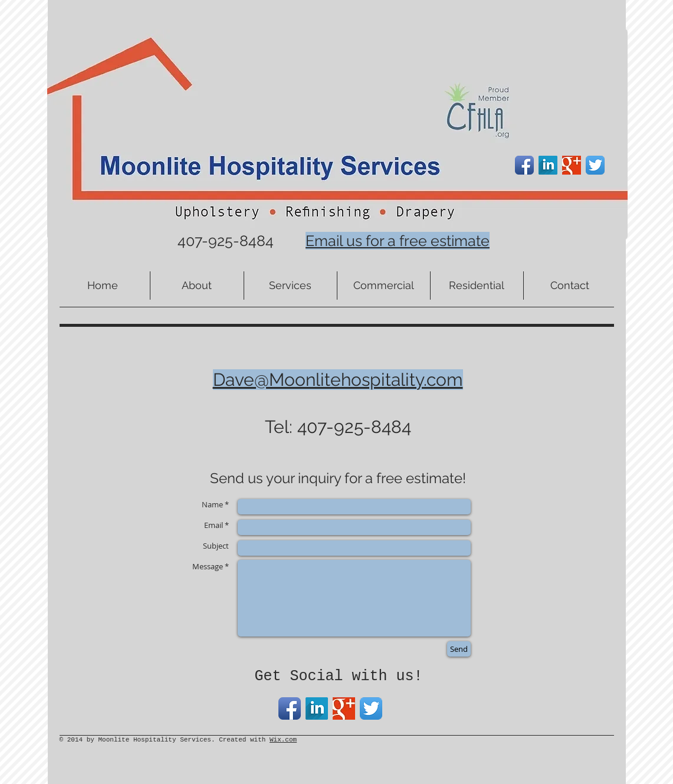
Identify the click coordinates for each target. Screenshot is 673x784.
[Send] (459, 649)
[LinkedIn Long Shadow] (548, 165)
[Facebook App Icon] (524, 165)
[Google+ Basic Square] (572, 165)
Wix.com (283, 740)
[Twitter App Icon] (595, 165)
